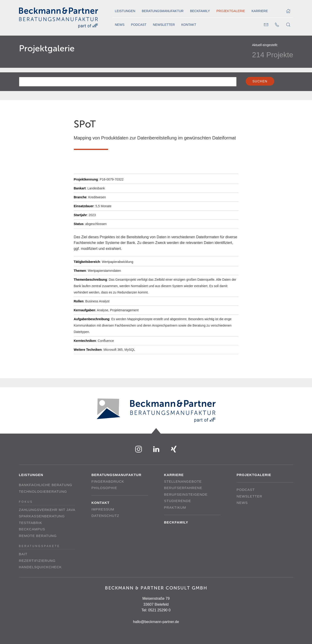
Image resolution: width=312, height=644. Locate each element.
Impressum (103, 509)
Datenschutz (105, 516)
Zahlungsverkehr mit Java (47, 510)
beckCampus (32, 529)
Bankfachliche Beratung (46, 485)
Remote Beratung (38, 536)
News (120, 25)
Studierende (178, 501)
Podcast (139, 25)
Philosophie (104, 488)
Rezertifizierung (37, 561)
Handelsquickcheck (40, 567)
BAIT (23, 554)
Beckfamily (200, 11)
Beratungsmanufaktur (163, 11)
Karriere (260, 11)
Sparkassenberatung (42, 516)
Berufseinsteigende (186, 494)
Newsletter (164, 25)
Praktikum (175, 507)
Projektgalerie (231, 11)
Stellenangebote (183, 481)
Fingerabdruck (108, 481)
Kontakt (189, 25)
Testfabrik (31, 523)
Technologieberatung (43, 491)
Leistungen (125, 11)
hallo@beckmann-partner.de (156, 622)
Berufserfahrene (183, 488)
